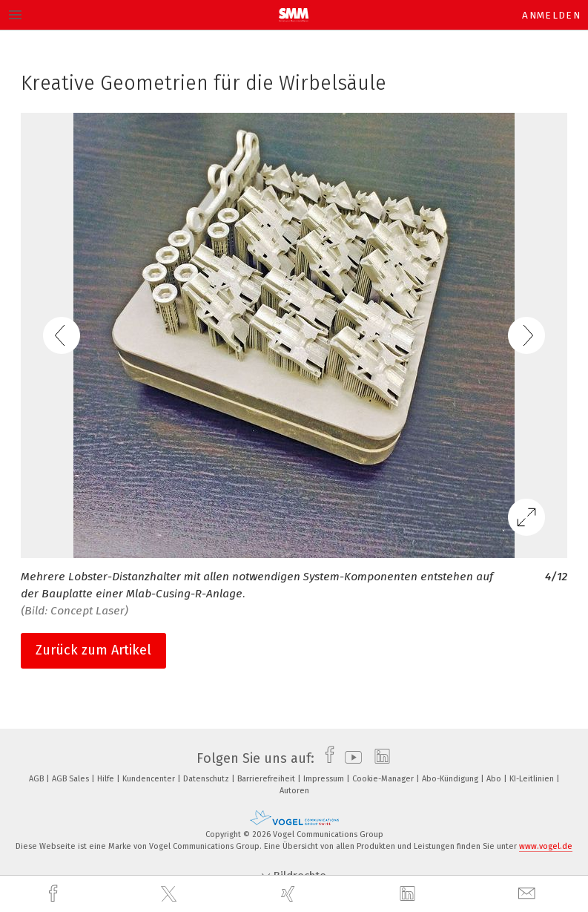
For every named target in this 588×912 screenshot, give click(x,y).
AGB (37, 779)
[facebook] (55, 894)
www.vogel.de (546, 846)
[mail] (529, 894)
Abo (495, 779)
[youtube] (350, 758)
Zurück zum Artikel (93, 650)
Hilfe (107, 779)
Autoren (294, 791)
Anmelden (551, 15)
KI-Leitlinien (533, 779)
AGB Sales (72, 779)
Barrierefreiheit (267, 779)
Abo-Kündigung (451, 779)
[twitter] (171, 894)
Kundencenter (150, 779)
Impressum (325, 779)
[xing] (290, 894)
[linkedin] (409, 894)
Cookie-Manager (384, 779)
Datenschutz (207, 779)
